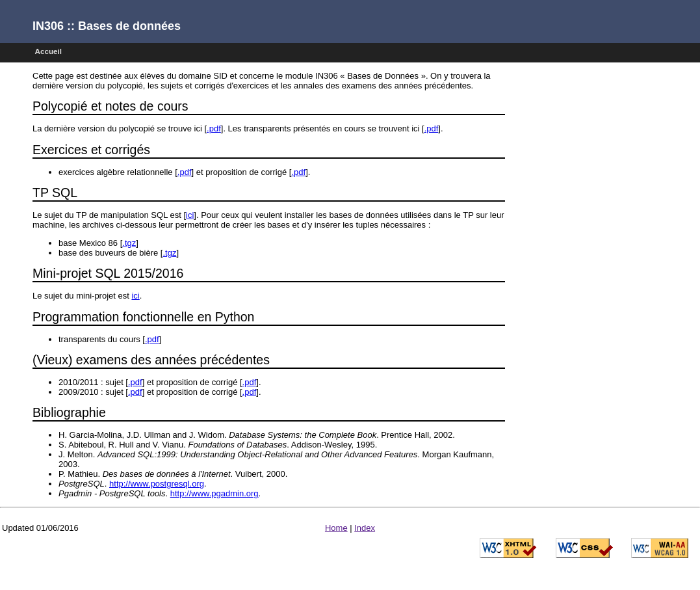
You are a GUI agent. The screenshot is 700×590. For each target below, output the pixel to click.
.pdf (214, 128)
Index (365, 528)
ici (190, 215)
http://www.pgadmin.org (214, 493)
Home (336, 528)
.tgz (129, 243)
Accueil (49, 51)
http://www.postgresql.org (157, 484)
